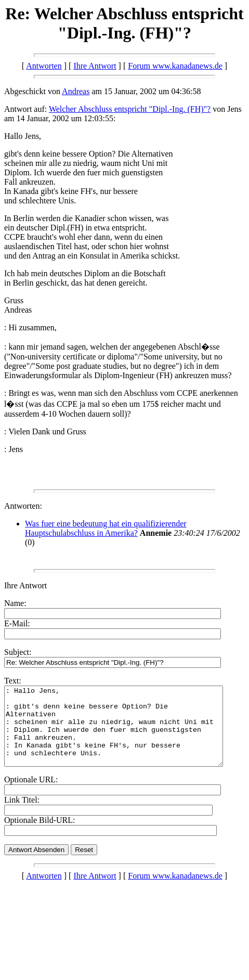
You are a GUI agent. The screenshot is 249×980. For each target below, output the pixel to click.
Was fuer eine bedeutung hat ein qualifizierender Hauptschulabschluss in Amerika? (106, 528)
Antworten (44, 66)
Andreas (76, 91)
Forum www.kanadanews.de (175, 66)
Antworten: (23, 506)
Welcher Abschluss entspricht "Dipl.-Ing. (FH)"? (130, 109)
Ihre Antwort (95, 66)
